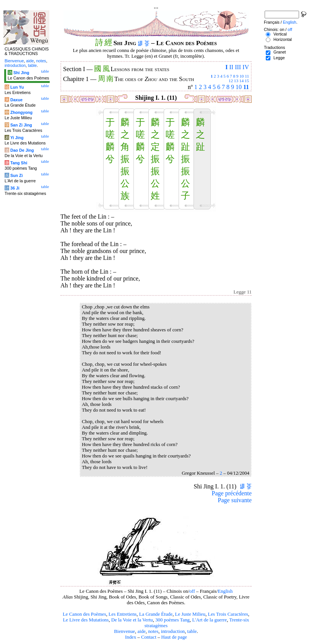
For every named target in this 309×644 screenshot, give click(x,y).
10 (242, 76)
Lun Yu (17, 87)
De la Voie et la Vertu (132, 620)
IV (246, 67)
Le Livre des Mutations (86, 620)
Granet (280, 52)
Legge (279, 58)
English (225, 591)
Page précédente (232, 493)
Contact (149, 637)
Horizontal (283, 39)
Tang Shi (19, 163)
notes (153, 631)
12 (231, 81)
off (192, 591)
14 (242, 81)
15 (247, 81)
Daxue (16, 100)
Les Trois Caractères (228, 614)
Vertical (280, 34)
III (238, 67)
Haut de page (174, 637)
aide (141, 631)
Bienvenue (124, 631)
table (192, 631)
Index (131, 637)
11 (247, 76)
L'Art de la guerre (209, 620)
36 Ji (15, 188)
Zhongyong (21, 112)
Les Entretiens (123, 614)
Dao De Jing (22, 150)
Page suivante (235, 500)
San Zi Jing (21, 125)
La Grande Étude (156, 614)
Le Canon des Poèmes (84, 614)
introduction (173, 631)
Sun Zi (17, 175)
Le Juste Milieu (190, 614)
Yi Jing (17, 138)
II (231, 67)
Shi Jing (21, 73)
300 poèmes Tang (172, 620)
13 (236, 81)
